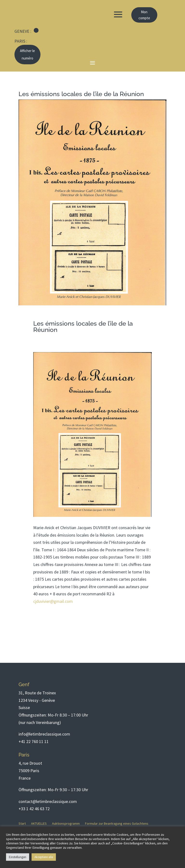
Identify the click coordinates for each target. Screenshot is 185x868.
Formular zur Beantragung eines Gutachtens (117, 824)
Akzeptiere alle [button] (44, 857)
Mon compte (144, 15)
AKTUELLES (39, 824)
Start (22, 824)
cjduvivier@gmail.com (53, 601)
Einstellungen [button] (18, 857)
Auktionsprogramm (66, 824)
